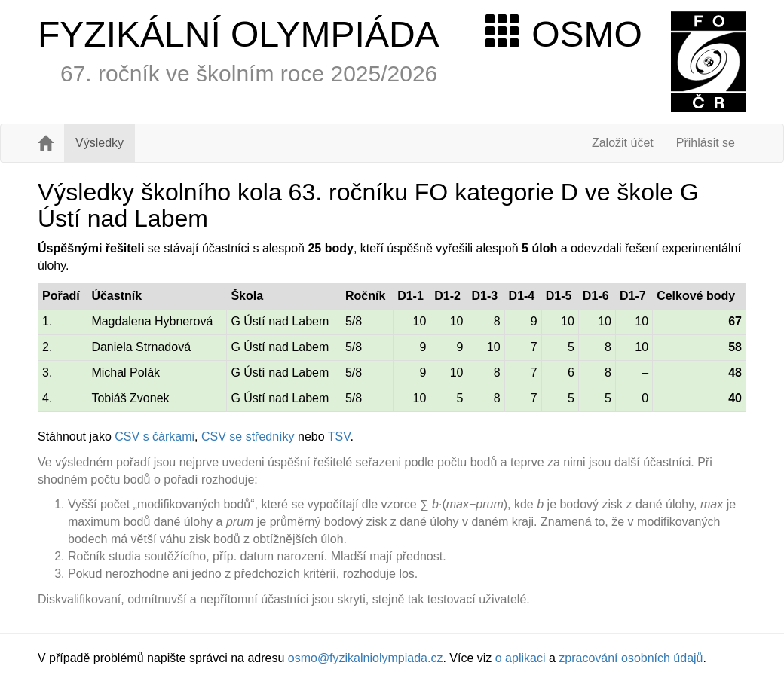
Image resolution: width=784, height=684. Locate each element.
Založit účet (623, 143)
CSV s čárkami (155, 437)
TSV (339, 437)
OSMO (564, 34)
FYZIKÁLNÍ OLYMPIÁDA (239, 34)
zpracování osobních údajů (631, 658)
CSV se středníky (248, 437)
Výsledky (100, 143)
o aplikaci (521, 658)
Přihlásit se (706, 143)
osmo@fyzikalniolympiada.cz (366, 658)
